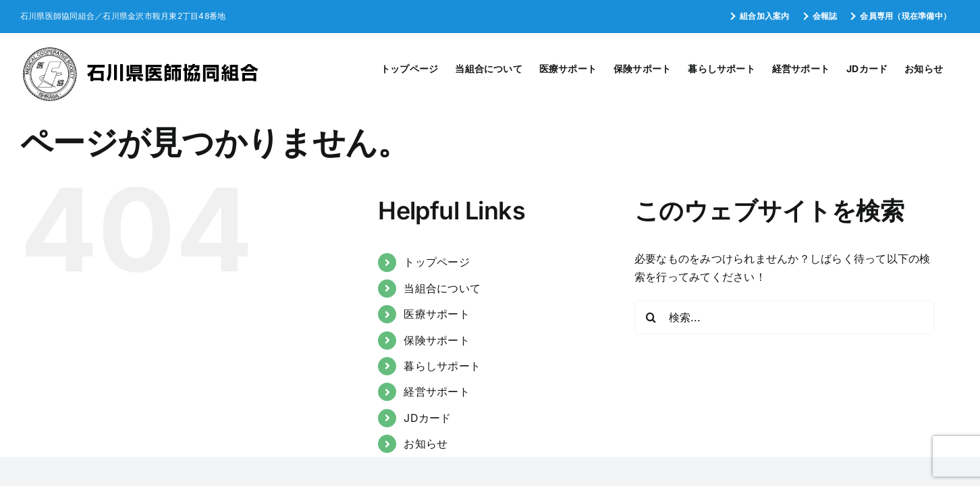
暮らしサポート (442, 366)
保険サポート (436, 340)
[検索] (651, 317)
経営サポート (436, 391)
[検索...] (784, 317)
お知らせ (426, 443)
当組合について (442, 288)
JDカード (427, 418)
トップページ (436, 262)
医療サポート (436, 314)
